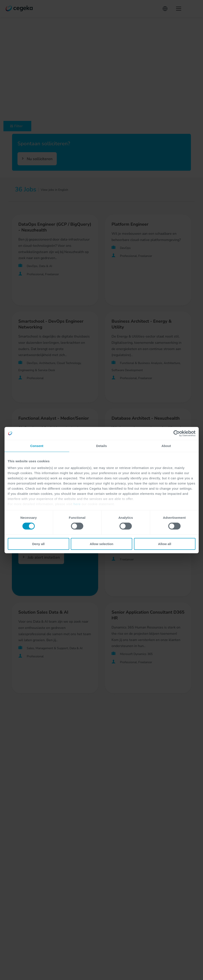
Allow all (165, 544)
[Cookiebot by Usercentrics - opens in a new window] (177, 433)
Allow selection (101, 544)
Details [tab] (102, 446)
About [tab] (166, 446)
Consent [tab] (37, 446)
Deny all (38, 544)
